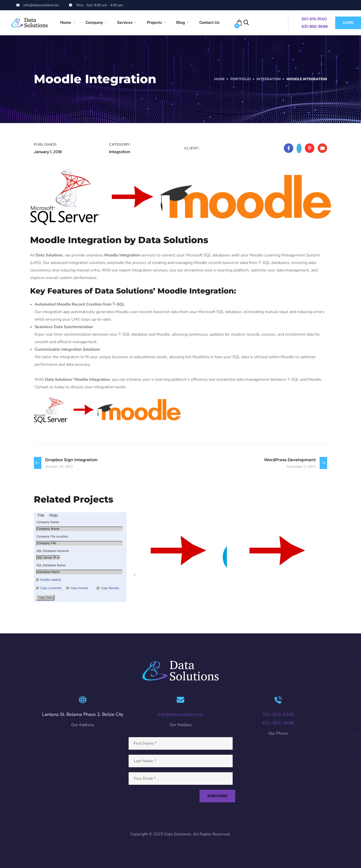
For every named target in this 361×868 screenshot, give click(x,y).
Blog (181, 23)
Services (125, 23)
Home (66, 23)
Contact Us (209, 23)
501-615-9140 (314, 19)
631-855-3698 (315, 26)
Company (94, 23)
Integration (269, 79)
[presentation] (164, 816)
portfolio (241, 79)
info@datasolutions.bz (180, 714)
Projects (154, 23)
